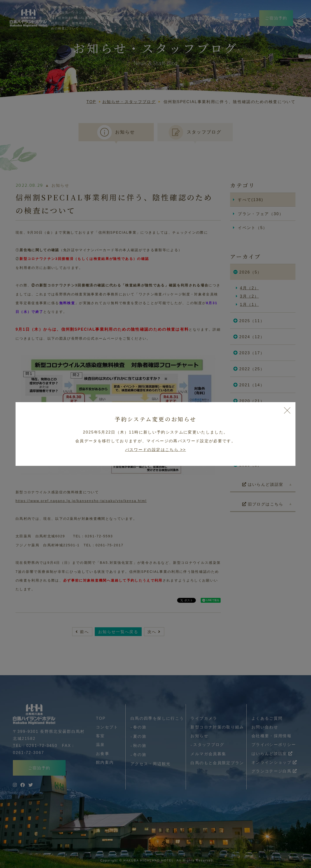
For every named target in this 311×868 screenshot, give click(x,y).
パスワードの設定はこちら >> (155, 450)
